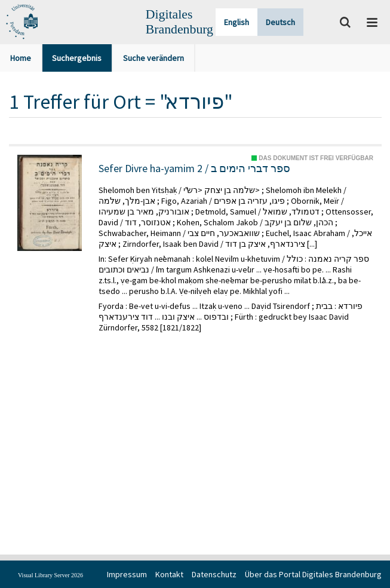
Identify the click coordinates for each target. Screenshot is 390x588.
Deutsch (280, 22)
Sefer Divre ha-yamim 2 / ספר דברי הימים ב (194, 169)
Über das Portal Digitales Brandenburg (313, 574)
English (237, 22)
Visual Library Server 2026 (50, 575)
